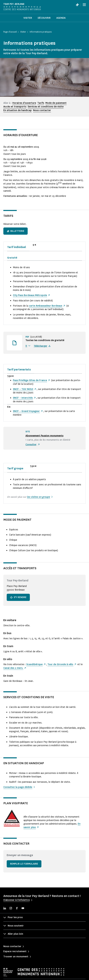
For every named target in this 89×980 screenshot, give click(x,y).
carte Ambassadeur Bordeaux (46, 306)
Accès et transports (15, 107)
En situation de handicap (18, 110)
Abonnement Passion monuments (44, 436)
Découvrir (44, 18)
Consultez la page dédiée (18, 787)
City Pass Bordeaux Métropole (30, 295)
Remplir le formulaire (24, 864)
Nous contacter (42, 110)
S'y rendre (18, 597)
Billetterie (16, 231)
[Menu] (84, 5)
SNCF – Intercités (23, 398)
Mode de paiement (56, 103)
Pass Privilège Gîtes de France (30, 380)
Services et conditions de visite (46, 107)
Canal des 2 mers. (13, 668)
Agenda (61, 18)
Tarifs (41, 103)
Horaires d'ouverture (24, 103)
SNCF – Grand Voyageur (26, 411)
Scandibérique (34, 664)
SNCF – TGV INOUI (23, 389)
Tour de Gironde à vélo (60, 664)
